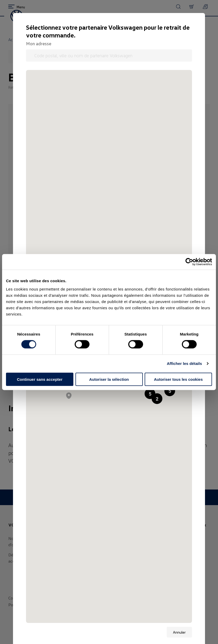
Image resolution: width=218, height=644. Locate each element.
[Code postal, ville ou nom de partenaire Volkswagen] (109, 56)
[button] (170, 391)
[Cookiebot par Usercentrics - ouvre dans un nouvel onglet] (189, 262)
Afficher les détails (184, 363)
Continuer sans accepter (40, 379)
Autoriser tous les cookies (178, 379)
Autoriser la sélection (109, 379)
